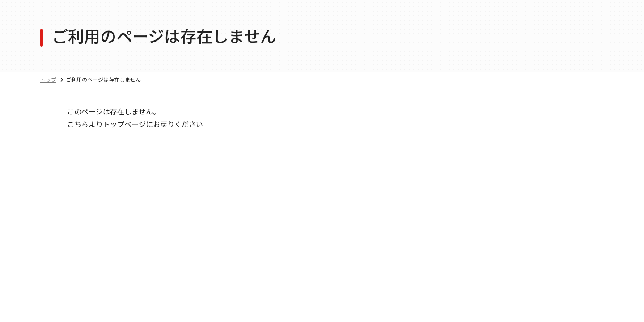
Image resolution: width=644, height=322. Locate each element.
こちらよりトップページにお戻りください (135, 124)
